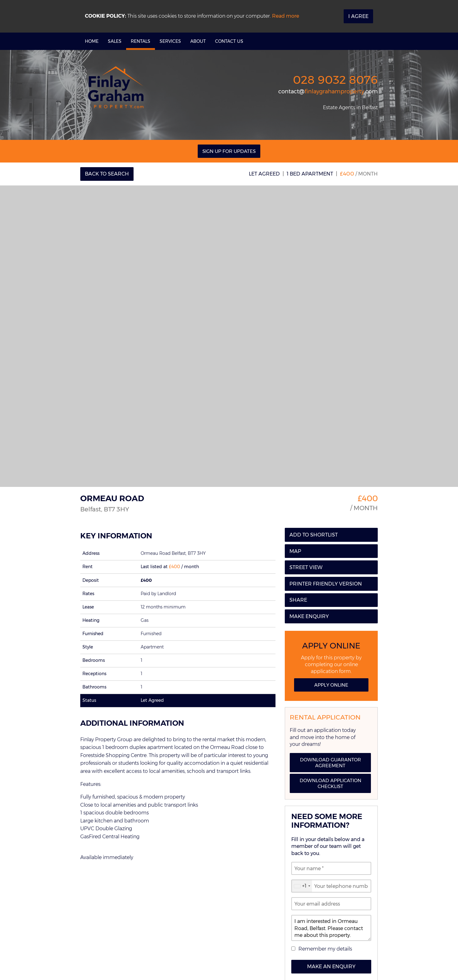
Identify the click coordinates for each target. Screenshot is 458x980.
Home (92, 41)
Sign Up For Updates (229, 151)
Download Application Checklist (330, 783)
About (198, 41)
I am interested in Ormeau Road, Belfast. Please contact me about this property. (331, 928)
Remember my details (325, 949)
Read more (286, 16)
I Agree (358, 16)
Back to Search (107, 174)
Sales (115, 41)
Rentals (141, 41)
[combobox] (302, 886)
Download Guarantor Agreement (330, 763)
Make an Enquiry (331, 967)
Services (170, 41)
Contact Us (229, 41)
